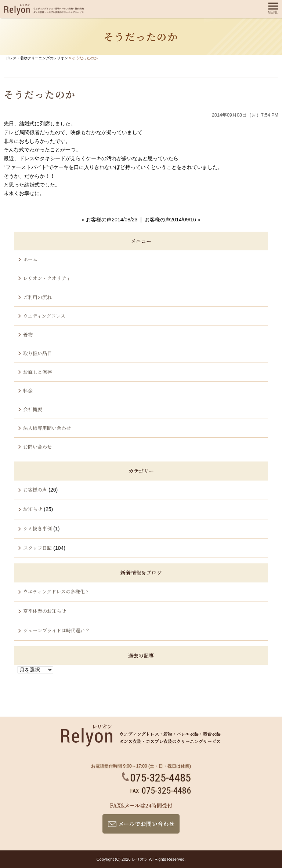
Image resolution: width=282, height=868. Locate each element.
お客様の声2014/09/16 (170, 220)
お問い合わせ (37, 447)
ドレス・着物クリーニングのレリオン (37, 58)
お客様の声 (35, 490)
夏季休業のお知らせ (45, 611)
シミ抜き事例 (37, 528)
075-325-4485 (156, 778)
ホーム (30, 259)
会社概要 (33, 409)
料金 (28, 391)
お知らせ (33, 509)
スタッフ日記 (37, 548)
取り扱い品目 (37, 353)
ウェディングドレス (44, 316)
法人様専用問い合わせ (47, 428)
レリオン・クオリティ (47, 278)
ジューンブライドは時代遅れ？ (57, 630)
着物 (28, 334)
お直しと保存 (37, 372)
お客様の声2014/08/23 (112, 220)
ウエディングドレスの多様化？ (56, 591)
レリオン (140, 859)
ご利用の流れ (37, 297)
